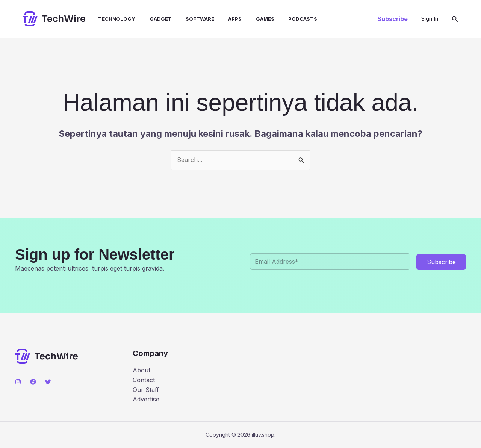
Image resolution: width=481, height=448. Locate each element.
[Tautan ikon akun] (430, 19)
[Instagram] (18, 382)
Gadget (154, 19)
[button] (393, 19)
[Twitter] (48, 382)
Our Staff (146, 390)
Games (252, 19)
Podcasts (288, 19)
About (141, 370)
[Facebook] (33, 382)
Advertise (146, 399)
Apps (224, 19)
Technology (112, 19)
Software (191, 19)
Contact (144, 380)
